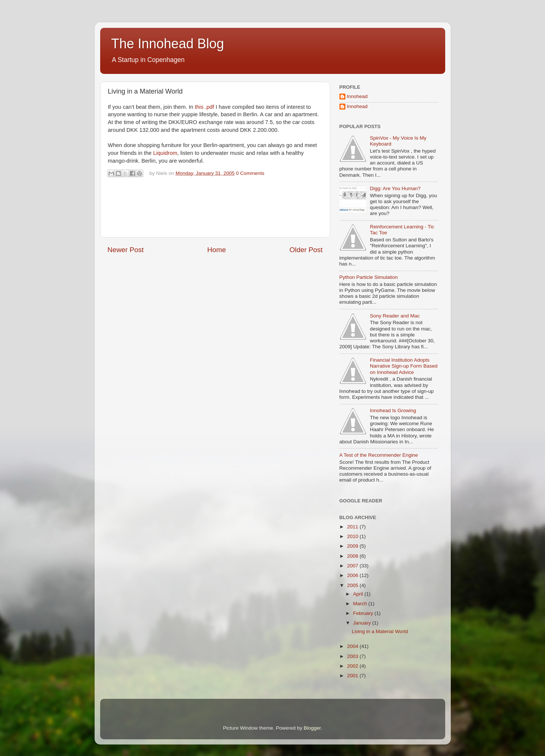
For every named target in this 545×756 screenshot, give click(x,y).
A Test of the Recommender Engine (379, 455)
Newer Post (126, 250)
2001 (353, 676)
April (359, 594)
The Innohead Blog (168, 44)
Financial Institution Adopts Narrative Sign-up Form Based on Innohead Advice (404, 366)
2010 (353, 536)
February (364, 613)
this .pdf (204, 107)
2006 (353, 575)
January (363, 623)
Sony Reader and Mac (395, 316)
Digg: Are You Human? (395, 188)
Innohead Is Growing (393, 410)
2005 (353, 585)
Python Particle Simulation (369, 277)
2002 (353, 666)
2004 (353, 646)
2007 (353, 566)
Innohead (357, 96)
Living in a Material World (380, 631)
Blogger (312, 728)
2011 (353, 527)
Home (217, 250)
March (361, 604)
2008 (353, 556)
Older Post (306, 250)
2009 (353, 546)
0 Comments (250, 173)
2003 (353, 656)
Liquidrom (165, 153)
